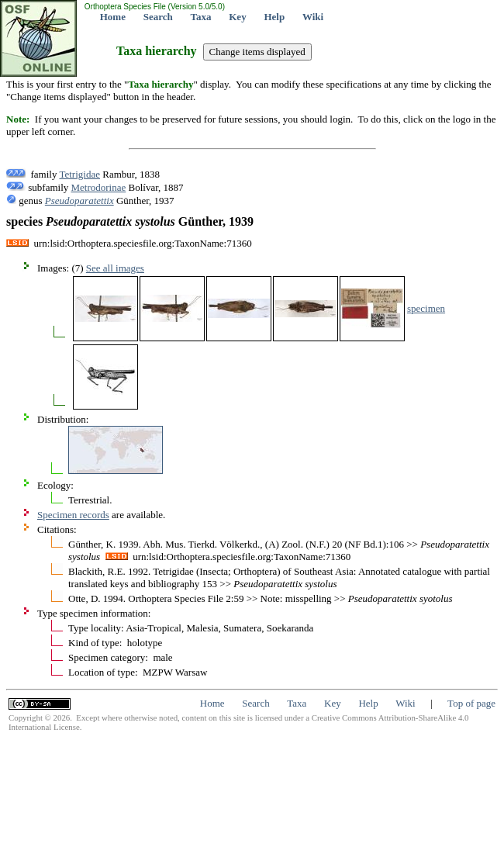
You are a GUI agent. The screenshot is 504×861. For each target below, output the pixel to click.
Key (237, 17)
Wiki (313, 17)
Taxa (201, 17)
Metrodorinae (99, 187)
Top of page (471, 703)
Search (158, 17)
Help (274, 17)
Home (113, 17)
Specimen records (73, 515)
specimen (426, 308)
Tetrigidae (79, 174)
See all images (115, 268)
